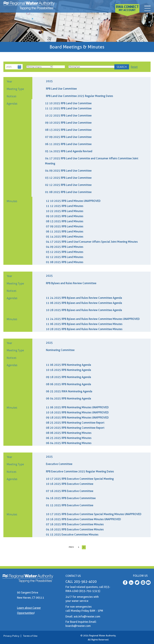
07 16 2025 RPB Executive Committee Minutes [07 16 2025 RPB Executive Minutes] (75, 524)
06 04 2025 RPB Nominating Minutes (69, 443)
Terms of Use (30, 636)
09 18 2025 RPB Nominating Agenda (68, 377)
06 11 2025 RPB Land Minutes (65, 232)
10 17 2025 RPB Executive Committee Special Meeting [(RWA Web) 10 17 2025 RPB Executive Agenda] (80, 479)
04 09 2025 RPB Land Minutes (65, 247)
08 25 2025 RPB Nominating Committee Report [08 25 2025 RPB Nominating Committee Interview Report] (75, 423)
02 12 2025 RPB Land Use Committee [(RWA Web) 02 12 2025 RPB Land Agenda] (68, 185)
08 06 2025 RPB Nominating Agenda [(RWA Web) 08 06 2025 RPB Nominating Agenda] (68, 384)
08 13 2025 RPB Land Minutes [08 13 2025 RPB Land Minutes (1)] (65, 221)
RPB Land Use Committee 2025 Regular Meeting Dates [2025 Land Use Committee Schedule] (79, 96)
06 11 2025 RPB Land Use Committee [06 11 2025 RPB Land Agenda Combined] (68, 144)
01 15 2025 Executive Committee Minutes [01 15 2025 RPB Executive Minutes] (72, 535)
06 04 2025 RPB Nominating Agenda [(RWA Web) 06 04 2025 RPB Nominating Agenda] (68, 399)
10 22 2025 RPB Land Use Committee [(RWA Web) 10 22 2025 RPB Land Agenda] (68, 116)
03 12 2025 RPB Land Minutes (65, 252)
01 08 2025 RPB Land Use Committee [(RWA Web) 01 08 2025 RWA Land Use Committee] (68, 192)
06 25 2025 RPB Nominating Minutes (69, 438)
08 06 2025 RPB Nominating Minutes (69, 433)
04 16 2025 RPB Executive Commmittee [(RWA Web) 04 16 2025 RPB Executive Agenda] (71, 498)
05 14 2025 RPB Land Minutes (65, 237)
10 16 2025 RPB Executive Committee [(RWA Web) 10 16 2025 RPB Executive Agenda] (70, 484)
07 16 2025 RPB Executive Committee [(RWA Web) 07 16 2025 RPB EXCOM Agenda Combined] (70, 491)
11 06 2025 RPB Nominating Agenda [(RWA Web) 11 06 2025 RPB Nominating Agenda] (68, 365)
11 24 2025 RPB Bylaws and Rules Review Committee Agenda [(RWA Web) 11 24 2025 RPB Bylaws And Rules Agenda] (84, 298)
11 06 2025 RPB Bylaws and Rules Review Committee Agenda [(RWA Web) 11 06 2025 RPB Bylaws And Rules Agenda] (84, 303)
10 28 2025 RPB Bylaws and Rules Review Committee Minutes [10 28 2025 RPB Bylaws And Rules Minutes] (84, 329)
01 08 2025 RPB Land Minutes (65, 262)
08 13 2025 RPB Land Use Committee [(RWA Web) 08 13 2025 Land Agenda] (68, 130)
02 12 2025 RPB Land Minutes (65, 257)
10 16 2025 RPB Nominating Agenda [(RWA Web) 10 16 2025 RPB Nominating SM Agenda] (68, 370)
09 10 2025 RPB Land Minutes (65, 216)
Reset (134, 67)
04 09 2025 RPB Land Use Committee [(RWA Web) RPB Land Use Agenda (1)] (68, 171)
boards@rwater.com (78, 626)
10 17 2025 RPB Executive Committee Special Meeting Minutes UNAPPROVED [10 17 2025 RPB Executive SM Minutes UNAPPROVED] (94, 514)
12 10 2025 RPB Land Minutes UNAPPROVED (73, 201)
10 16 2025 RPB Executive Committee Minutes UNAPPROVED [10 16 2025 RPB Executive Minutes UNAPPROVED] (83, 519)
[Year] (11, 67)
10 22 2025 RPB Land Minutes (65, 211)
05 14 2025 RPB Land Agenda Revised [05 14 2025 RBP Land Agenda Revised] (69, 151)
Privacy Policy (11, 636)
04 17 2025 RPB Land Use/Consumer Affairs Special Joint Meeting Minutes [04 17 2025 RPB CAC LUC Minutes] (92, 242)
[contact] (147, 7)
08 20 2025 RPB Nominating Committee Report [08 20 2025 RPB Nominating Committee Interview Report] (75, 428)
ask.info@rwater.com (87, 617)
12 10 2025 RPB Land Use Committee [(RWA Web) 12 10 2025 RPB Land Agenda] (68, 103)
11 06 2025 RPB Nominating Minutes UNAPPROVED (77, 407)
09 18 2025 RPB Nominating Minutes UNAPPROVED (77, 418)
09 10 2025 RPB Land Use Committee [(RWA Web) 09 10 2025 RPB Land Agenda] (68, 123)
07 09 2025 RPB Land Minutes (65, 226)
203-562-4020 (85, 582)
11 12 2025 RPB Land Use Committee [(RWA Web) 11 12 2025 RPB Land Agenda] (68, 108)
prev (71, 547)
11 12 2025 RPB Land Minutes (65, 206)
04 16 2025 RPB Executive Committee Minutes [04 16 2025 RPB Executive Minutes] (75, 529)
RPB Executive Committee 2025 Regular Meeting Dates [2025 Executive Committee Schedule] (80, 471)
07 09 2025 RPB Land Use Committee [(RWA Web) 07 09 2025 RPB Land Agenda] (68, 137)
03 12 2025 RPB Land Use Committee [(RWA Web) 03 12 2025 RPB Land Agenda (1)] (68, 178)
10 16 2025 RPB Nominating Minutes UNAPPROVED (77, 412)
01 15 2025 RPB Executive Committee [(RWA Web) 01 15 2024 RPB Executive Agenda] (70, 505)
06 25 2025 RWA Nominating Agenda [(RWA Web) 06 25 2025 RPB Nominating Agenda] (69, 391)
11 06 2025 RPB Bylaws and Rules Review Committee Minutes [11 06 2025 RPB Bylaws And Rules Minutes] (84, 324)
